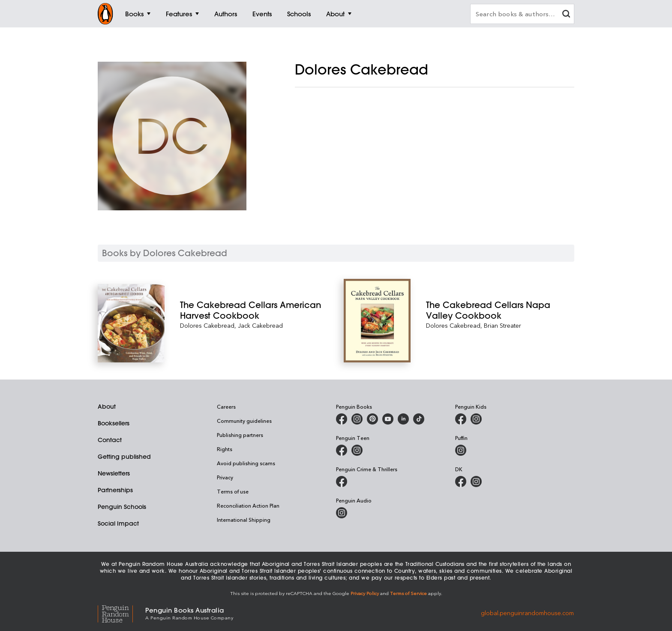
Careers (226, 407)
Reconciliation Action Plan (248, 505)
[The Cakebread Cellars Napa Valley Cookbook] (500, 310)
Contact (110, 440)
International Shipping (244, 520)
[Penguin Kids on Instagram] (476, 419)
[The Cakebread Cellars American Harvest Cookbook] (254, 310)
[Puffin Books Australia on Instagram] (461, 450)
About (107, 407)
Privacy (225, 477)
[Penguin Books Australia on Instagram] (357, 419)
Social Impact (118, 523)
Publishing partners (240, 435)
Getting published (124, 457)
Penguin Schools (122, 507)
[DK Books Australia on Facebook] (461, 481)
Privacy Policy (365, 593)
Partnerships (115, 490)
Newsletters (114, 473)
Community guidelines (244, 421)
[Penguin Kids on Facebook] (461, 419)
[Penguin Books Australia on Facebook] (342, 419)
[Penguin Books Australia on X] (372, 419)
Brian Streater (502, 325)
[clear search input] (566, 15)
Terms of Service (408, 593)
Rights (225, 449)
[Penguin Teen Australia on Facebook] (342, 450)
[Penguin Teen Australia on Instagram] (357, 450)
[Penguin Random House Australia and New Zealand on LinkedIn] (403, 419)
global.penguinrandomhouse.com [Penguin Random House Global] (527, 613)
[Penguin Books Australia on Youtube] (388, 419)
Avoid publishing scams (246, 463)
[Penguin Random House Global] (121, 613)
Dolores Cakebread (207, 325)
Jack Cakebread (260, 325)
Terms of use (233, 491)
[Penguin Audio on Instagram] (342, 513)
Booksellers (114, 423)
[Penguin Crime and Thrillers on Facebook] (342, 481)
